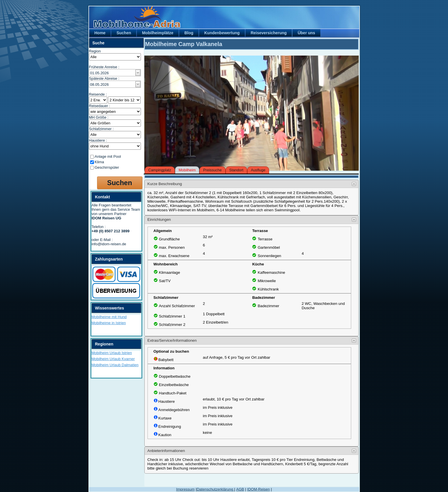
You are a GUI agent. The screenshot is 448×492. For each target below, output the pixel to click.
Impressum (185, 489)
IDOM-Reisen (259, 489)
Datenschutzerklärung (216, 489)
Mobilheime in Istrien (109, 323)
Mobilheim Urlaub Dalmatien (115, 365)
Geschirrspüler (107, 167)
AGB (240, 489)
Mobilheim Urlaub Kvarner (113, 359)
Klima (100, 162)
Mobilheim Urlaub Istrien (112, 353)
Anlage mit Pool (108, 156)
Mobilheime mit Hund (109, 317)
